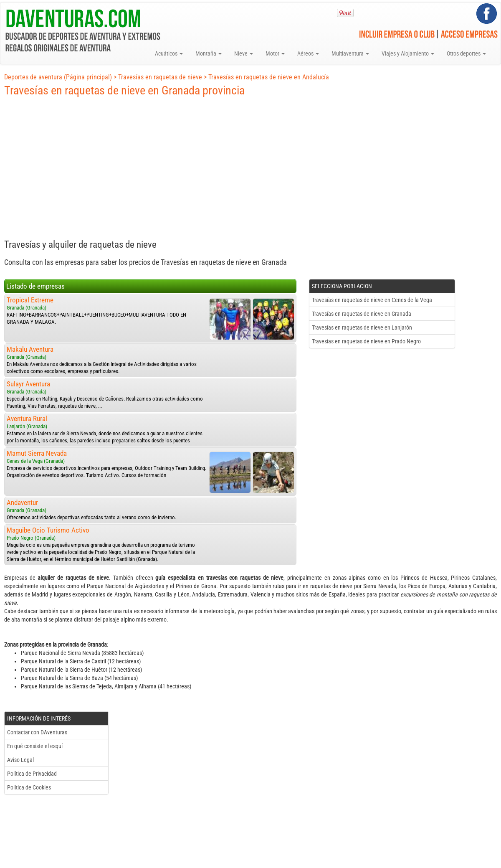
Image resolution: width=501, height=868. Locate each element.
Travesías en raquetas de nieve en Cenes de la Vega (372, 300)
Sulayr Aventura (28, 384)
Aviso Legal (20, 760)
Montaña (209, 53)
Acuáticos (169, 53)
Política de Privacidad (32, 774)
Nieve (244, 53)
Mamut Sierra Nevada (37, 453)
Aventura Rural (27, 419)
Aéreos (308, 53)
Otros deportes (466, 53)
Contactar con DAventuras (37, 732)
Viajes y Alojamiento (408, 53)
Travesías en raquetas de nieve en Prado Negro (366, 341)
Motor (275, 53)
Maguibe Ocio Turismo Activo (48, 530)
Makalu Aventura (30, 349)
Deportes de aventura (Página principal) (58, 77)
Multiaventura (350, 53)
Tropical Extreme (30, 300)
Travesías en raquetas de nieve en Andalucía (269, 77)
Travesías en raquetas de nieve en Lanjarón (362, 327)
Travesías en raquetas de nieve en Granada (362, 314)
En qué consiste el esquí (35, 746)
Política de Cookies (29, 787)
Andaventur (22, 503)
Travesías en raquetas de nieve (160, 77)
